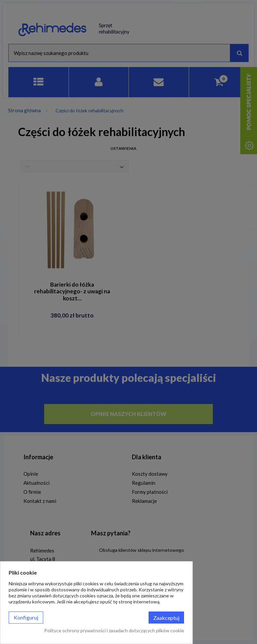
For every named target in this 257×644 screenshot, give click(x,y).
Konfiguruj (26, 617)
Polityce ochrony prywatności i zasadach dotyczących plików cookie (114, 630)
